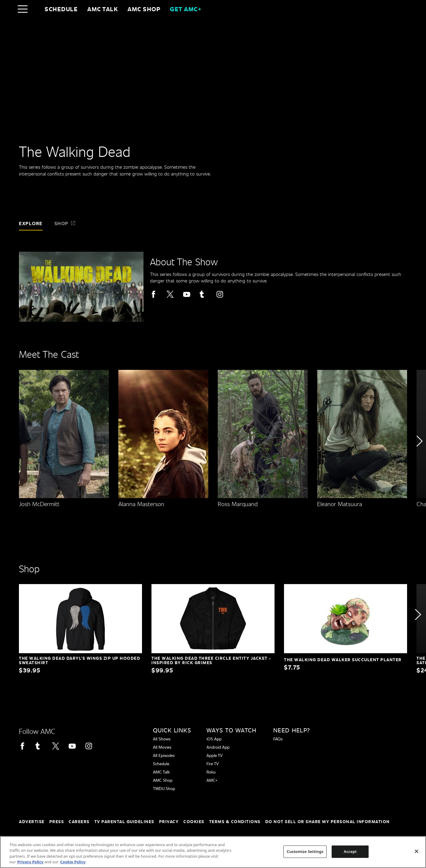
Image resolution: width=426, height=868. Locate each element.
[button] (419, 458)
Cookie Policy (73, 862)
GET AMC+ (186, 9)
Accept (350, 851)
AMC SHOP (144, 9)
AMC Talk (103, 9)
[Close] (417, 851)
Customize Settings (305, 851)
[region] (213, 852)
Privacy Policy (30, 862)
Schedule (61, 9)
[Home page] (35, 9)
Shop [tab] (65, 223)
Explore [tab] (31, 223)
